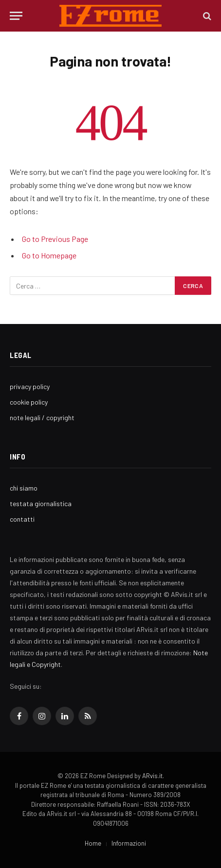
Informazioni (129, 843)
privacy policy (30, 386)
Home (93, 843)
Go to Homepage (49, 255)
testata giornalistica (41, 503)
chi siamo (24, 488)
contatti (22, 519)
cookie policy (29, 402)
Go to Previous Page (55, 239)
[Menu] (16, 16)
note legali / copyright (42, 417)
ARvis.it (152, 776)
